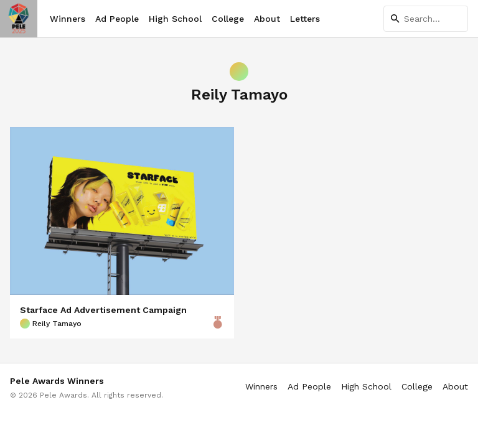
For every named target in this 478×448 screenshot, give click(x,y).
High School (175, 19)
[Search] (426, 19)
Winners (68, 19)
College (228, 19)
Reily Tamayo (51, 324)
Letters (305, 19)
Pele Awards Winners (57, 381)
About (267, 19)
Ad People (117, 19)
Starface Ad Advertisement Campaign (103, 310)
